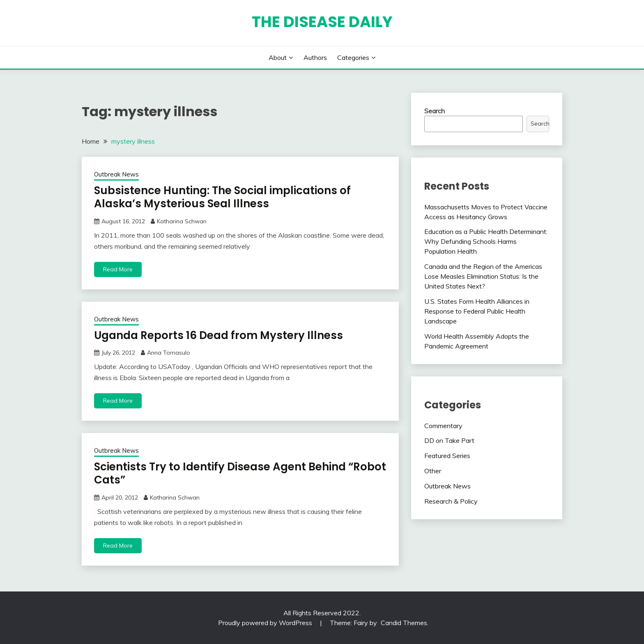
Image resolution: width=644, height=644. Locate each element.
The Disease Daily (322, 22)
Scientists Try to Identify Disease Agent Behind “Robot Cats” (240, 473)
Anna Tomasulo (169, 353)
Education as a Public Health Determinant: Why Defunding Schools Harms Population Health (486, 241)
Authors (315, 57)
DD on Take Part (449, 440)
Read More (118, 269)
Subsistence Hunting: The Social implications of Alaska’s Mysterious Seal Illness (222, 197)
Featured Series (447, 456)
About (278, 57)
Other (433, 471)
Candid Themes (404, 623)
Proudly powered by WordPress (266, 623)
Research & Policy (451, 501)
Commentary (443, 426)
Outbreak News (116, 174)
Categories (353, 57)
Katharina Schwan (182, 221)
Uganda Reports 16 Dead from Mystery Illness (218, 335)
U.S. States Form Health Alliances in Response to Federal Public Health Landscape (477, 311)
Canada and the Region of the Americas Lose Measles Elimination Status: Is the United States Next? (483, 276)
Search (435, 111)
